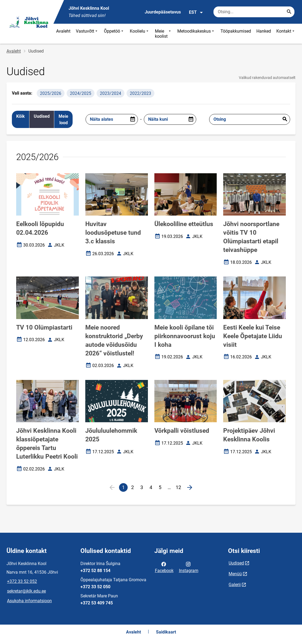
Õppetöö (114, 34)
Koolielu (140, 34)
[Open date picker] (133, 119)
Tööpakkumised (236, 31)
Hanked (264, 31)
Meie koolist (163, 34)
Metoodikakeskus (196, 34)
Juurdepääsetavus (163, 12)
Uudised (236, 563)
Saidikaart (166, 632)
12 (179, 488)
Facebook (164, 567)
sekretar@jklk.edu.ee (26, 591)
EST (196, 12)
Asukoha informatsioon (29, 601)
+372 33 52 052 (22, 581)
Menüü (235, 574)
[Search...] (289, 12)
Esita (285, 119)
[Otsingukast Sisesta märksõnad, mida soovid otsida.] (254, 12)
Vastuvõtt (87, 34)
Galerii (235, 585)
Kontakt (286, 34)
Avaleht (63, 31)
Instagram (189, 567)
